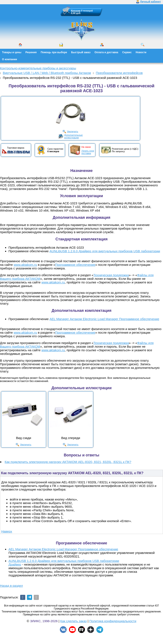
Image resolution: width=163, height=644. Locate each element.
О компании (10, 59)
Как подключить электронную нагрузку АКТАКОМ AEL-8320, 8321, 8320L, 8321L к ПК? (68, 462)
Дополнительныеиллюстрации (74, 136)
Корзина (76, 11)
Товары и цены (12, 52)
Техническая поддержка (111, 275)
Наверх (7, 531)
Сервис (127, 52)
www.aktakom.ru (25, 265)
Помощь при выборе (54, 52)
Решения (31, 52)
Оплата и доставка (106, 52)
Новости (141, 52)
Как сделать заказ (74, 621)
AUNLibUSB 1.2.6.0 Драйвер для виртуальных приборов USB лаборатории (105, 251)
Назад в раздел (11, 586)
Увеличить (72, 131)
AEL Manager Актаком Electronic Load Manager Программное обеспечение (104, 319)
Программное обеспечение (75, 265)
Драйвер (15, 564)
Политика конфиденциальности (113, 621)
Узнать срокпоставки (88, 152)
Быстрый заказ (81, 52)
